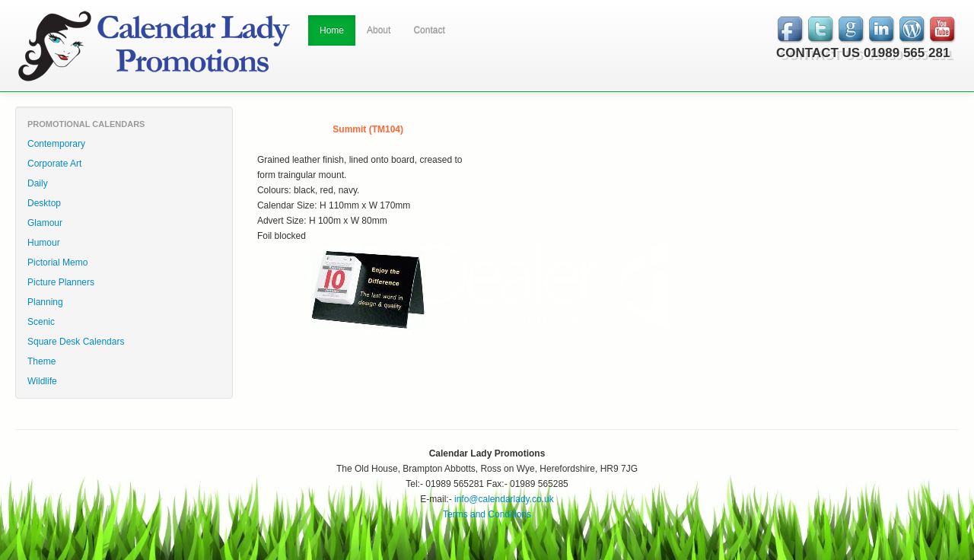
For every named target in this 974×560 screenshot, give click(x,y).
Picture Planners (61, 282)
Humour (44, 243)
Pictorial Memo (57, 262)
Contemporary (56, 144)
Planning (45, 302)
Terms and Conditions (487, 514)
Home (332, 30)
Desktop (44, 203)
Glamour (45, 223)
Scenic (41, 322)
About (379, 30)
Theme (41, 361)
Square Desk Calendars (76, 342)
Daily (38, 183)
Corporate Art (54, 164)
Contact (429, 30)
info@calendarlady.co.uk (504, 499)
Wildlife (42, 381)
